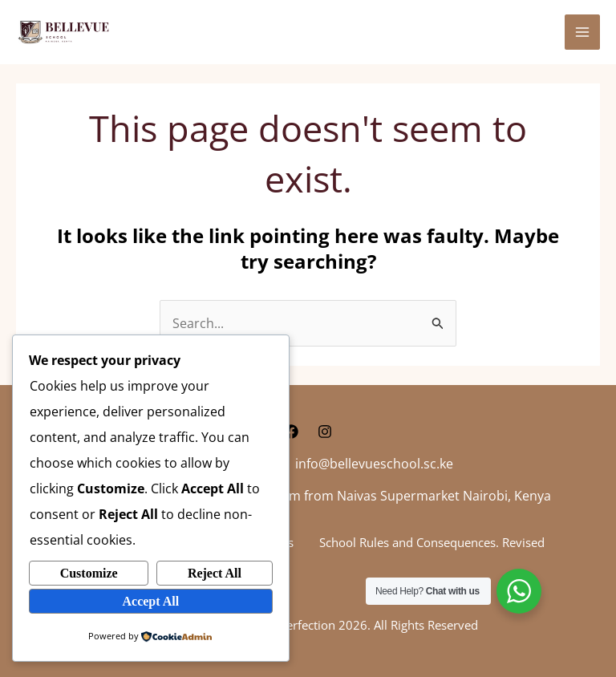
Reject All (215, 572)
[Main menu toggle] (582, 32)
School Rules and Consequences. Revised (432, 542)
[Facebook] (291, 432)
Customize (89, 572)
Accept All (150, 600)
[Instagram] (325, 432)
